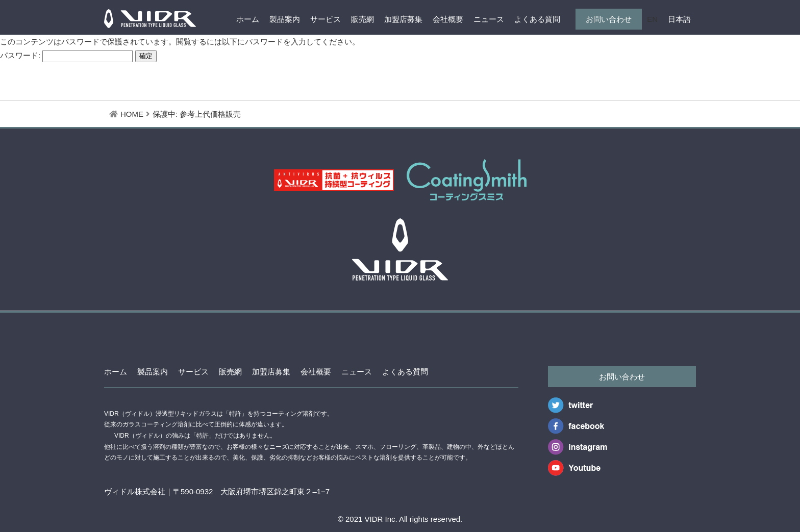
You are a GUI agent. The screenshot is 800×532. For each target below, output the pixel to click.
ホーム (248, 19)
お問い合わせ (609, 19)
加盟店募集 (403, 19)
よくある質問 (537, 19)
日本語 (679, 19)
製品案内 (285, 19)
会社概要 (448, 19)
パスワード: (66, 55)
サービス (326, 19)
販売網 (362, 19)
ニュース (489, 19)
